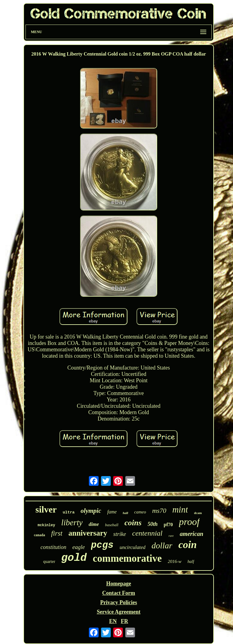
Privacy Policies (118, 602)
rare (171, 536)
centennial (147, 533)
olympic (91, 511)
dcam (198, 513)
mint (180, 509)
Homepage (119, 584)
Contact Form (119, 593)
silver (46, 509)
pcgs (102, 545)
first (57, 533)
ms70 (159, 511)
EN (113, 621)
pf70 (168, 525)
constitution (54, 547)
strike (120, 534)
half (191, 562)
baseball (112, 525)
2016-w (175, 561)
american (191, 534)
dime (94, 524)
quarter (49, 562)
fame (112, 512)
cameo (140, 512)
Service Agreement (119, 612)
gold (74, 558)
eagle (79, 547)
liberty (72, 523)
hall (126, 513)
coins (133, 523)
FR (124, 621)
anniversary (88, 533)
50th (153, 524)
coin (187, 545)
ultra (69, 512)
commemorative (127, 558)
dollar (162, 545)
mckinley (46, 525)
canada (40, 535)
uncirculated (132, 547)
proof (189, 522)
